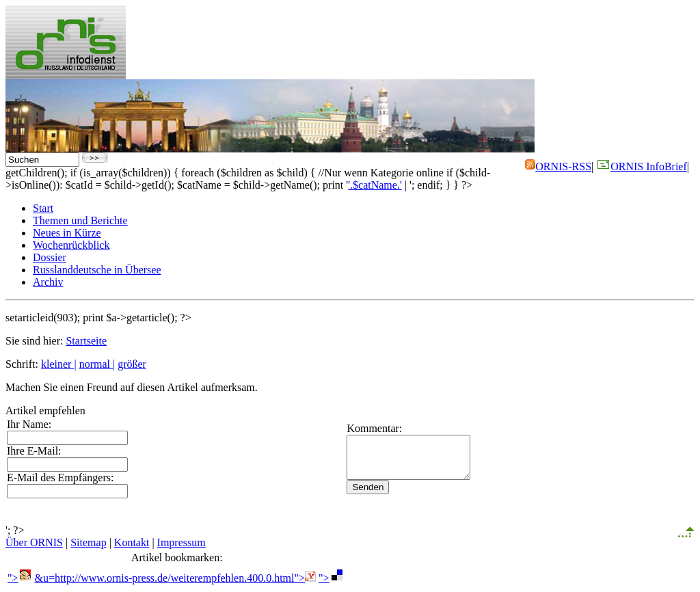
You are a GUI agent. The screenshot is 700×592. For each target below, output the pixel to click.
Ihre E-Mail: (34, 451)
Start (43, 208)
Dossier (50, 257)
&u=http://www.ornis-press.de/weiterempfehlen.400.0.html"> (175, 578)
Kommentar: (356, 424)
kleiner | (59, 364)
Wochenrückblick (71, 245)
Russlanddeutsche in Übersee (97, 270)
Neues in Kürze (67, 233)
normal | (97, 364)
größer (132, 364)
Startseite (86, 341)
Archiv (48, 282)
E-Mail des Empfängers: (60, 477)
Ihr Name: (29, 424)
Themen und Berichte (80, 220)
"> (20, 578)
